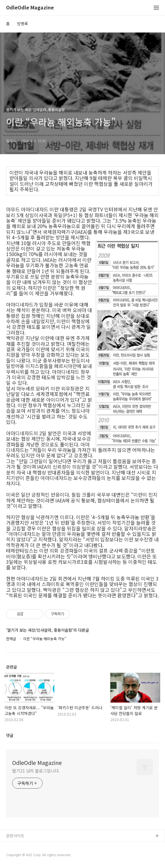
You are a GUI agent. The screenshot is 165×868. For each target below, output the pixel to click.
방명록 (22, 24)
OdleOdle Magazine (30, 8)
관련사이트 (15, 836)
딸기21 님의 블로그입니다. (36, 771)
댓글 (10, 735)
